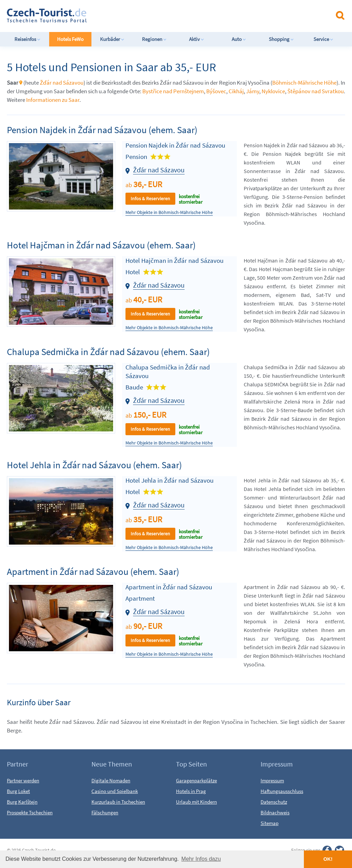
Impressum (272, 780)
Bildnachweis (275, 812)
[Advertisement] (182, 15)
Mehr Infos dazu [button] (201, 859)
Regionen (154, 39)
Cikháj (236, 91)
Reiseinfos (27, 39)
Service (323, 39)
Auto (239, 39)
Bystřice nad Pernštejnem (173, 91)
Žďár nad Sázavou (62, 83)
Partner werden (23, 780)
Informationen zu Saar (53, 100)
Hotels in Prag (191, 791)
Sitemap (269, 823)
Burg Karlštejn (22, 802)
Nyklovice (273, 91)
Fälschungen (105, 812)
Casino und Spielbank (115, 791)
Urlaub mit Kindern (196, 802)
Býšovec (216, 91)
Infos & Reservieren (150, 199)
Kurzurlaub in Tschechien (118, 802)
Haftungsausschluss (282, 791)
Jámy (253, 91)
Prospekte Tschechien (30, 812)
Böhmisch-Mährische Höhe (304, 83)
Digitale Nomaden (111, 780)
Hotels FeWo (70, 39)
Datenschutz (274, 802)
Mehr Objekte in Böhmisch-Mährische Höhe (169, 212)
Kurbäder (112, 39)
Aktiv (197, 39)
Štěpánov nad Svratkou (316, 91)
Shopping (281, 39)
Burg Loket (18, 791)
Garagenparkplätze (196, 780)
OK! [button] (328, 859)
